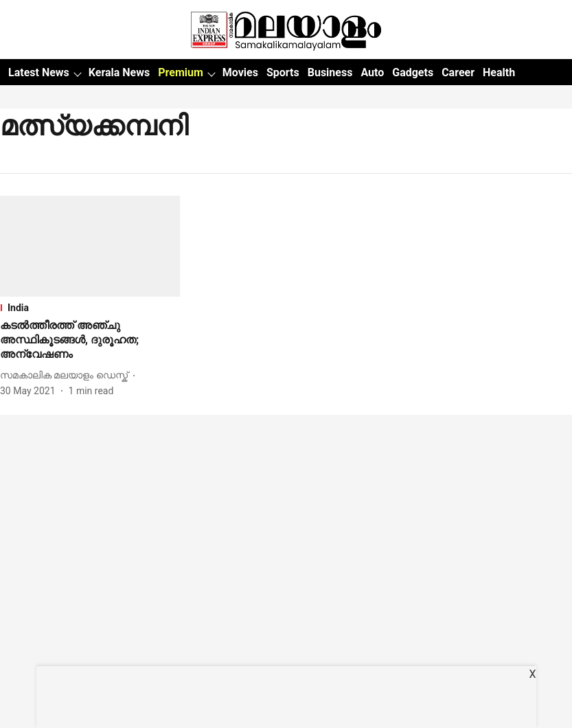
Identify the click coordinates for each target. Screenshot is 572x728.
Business (330, 72)
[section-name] (90, 308)
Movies (240, 72)
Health (499, 72)
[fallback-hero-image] (90, 246)
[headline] (90, 340)
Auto (372, 72)
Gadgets (413, 72)
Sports (283, 72)
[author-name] (67, 375)
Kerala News (119, 72)
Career (458, 72)
